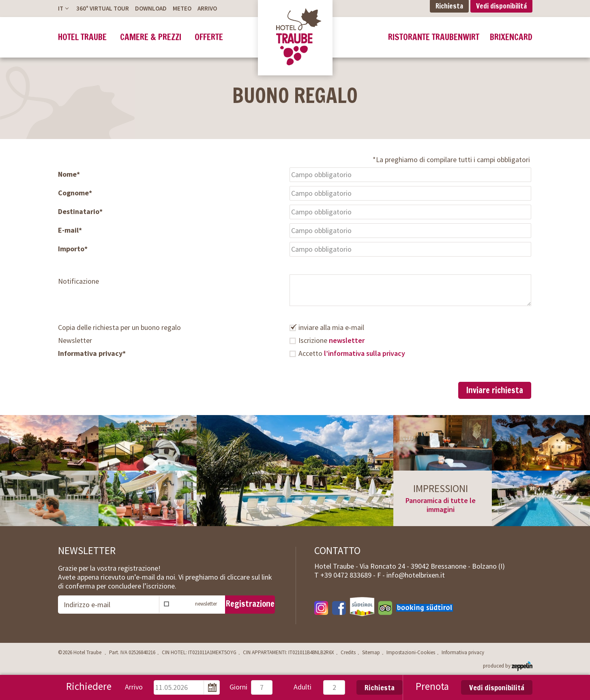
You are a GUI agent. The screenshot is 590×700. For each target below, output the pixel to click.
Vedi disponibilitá (497, 687)
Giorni (238, 687)
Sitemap (371, 653)
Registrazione (250, 604)
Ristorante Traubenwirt (434, 37)
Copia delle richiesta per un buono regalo (119, 328)
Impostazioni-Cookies (411, 653)
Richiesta (380, 687)
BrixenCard (511, 37)
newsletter (347, 340)
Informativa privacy (463, 653)
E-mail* (70, 230)
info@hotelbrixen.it (416, 575)
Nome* (69, 174)
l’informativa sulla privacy (365, 353)
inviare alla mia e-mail (331, 328)
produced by (508, 665)
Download (151, 8)
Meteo (182, 8)
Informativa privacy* (92, 353)
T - (346, 575)
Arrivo (207, 8)
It (61, 8)
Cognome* (75, 193)
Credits (348, 653)
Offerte (209, 37)
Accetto (352, 353)
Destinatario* (80, 212)
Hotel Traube (82, 37)
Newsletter (75, 340)
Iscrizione (331, 340)
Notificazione (78, 281)
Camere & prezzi (151, 37)
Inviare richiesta (495, 390)
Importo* (73, 249)
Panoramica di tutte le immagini (441, 505)
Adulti (303, 687)
